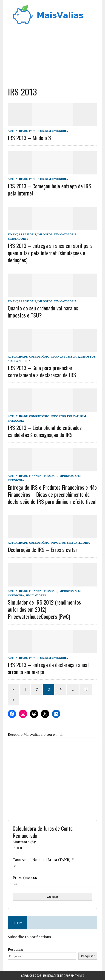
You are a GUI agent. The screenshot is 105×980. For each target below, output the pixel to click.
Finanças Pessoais (22, 234)
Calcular (52, 897)
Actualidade (18, 131)
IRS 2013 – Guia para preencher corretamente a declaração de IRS (42, 371)
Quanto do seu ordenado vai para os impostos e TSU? (43, 311)
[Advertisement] (53, 54)
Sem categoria (57, 131)
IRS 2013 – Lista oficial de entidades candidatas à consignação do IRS (45, 431)
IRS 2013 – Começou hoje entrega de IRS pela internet (50, 189)
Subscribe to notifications (29, 937)
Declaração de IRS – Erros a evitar (43, 549)
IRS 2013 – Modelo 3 (29, 138)
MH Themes (78, 976)
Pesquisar (16, 949)
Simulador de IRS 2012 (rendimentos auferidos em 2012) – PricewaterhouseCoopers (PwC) (44, 609)
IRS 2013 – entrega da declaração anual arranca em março (48, 668)
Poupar (73, 416)
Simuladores (18, 239)
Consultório (39, 357)
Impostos (36, 131)
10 (86, 689)
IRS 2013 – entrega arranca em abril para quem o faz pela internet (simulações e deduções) (50, 252)
